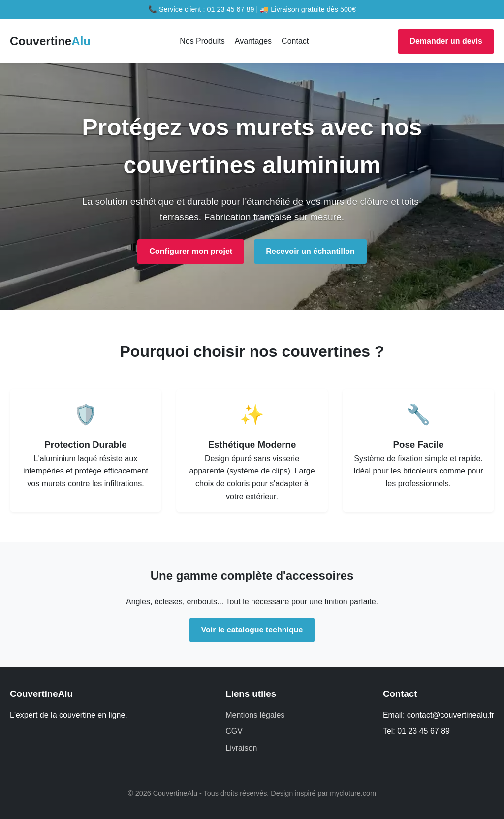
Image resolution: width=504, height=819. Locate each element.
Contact (295, 41)
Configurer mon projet (191, 251)
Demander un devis (446, 41)
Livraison (241, 748)
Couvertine (50, 41)
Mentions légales (255, 715)
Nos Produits (202, 41)
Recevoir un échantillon (310, 251)
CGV (234, 731)
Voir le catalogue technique (252, 630)
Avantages (253, 41)
